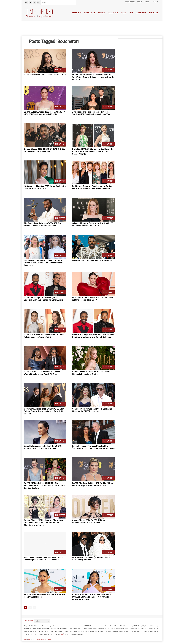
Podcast (154, 13)
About (139, 2)
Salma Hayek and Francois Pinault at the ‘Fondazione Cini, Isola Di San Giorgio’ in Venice (93, 447)
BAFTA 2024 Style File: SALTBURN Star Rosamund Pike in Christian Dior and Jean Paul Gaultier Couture (45, 486)
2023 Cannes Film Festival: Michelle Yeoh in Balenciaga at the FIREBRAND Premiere (44, 559)
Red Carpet (90, 13)
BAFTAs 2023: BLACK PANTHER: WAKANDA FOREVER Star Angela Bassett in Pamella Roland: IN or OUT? (91, 597)
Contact (155, 2)
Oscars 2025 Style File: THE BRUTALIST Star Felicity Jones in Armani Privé (44, 336)
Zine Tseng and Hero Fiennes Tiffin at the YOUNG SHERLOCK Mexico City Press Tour (91, 113)
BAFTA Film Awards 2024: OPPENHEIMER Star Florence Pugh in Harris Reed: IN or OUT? (93, 484)
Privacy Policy (41, 640)
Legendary (141, 13)
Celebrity (77, 13)
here (62, 634)
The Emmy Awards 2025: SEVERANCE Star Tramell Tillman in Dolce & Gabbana (43, 225)
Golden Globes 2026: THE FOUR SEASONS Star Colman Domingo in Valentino (45, 150)
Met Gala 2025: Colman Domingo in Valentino (92, 260)
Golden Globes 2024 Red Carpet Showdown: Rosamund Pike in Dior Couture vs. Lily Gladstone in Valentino (44, 523)
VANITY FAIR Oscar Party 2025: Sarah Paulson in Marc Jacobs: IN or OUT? (93, 299)
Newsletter (130, 2)
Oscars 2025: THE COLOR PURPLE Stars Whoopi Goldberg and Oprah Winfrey (42, 373)
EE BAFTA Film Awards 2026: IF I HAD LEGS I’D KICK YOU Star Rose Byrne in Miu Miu (44, 113)
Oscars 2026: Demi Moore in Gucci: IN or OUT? (45, 75)
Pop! (131, 13)
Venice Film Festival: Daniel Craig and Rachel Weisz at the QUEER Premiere (92, 410)
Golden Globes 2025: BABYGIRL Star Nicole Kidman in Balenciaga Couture (91, 373)
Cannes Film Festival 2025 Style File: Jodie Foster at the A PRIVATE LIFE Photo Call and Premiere (44, 263)
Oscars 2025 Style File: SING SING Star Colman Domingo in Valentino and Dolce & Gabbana (93, 336)
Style (123, 13)
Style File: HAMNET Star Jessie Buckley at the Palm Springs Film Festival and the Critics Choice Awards (93, 152)
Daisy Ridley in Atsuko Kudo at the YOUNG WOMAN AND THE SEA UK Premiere (43, 447)
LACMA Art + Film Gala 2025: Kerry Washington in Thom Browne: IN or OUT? (45, 187)
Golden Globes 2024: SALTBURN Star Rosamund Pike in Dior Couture (89, 521)
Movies (101, 13)
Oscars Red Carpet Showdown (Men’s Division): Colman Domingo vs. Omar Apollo (44, 299)
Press (147, 2)
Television (113, 13)
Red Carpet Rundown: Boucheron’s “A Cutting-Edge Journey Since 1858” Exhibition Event (93, 187)
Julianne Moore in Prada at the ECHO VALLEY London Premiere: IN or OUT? (92, 225)
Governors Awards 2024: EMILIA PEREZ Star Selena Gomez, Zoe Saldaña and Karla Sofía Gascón (44, 411)
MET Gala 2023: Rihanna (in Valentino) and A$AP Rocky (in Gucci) (91, 559)
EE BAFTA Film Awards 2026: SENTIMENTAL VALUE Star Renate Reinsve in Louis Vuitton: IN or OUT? (93, 77)
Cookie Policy (49, 640)
